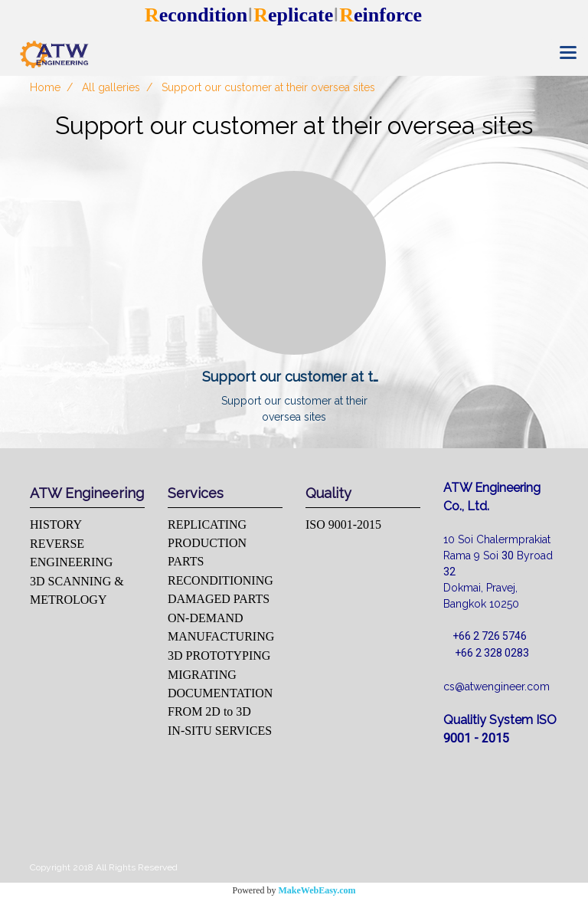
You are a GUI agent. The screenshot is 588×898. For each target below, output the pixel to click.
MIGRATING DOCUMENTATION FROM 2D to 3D (220, 693)
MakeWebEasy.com (317, 890)
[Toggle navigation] (568, 54)
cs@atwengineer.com (497, 687)
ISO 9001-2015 (343, 524)
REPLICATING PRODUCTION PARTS (207, 543)
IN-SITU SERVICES (220, 731)
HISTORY (56, 524)
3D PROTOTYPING (219, 655)
